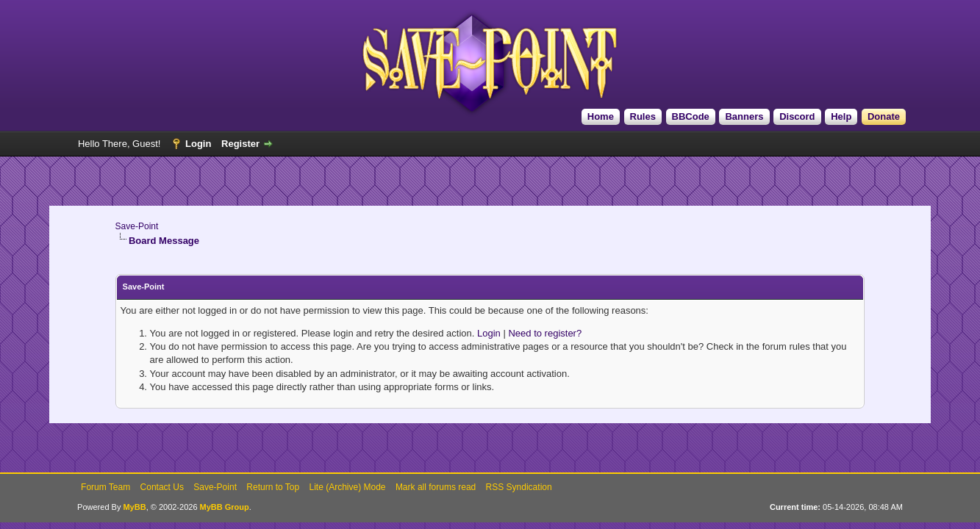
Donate (884, 116)
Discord (797, 116)
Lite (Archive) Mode (347, 487)
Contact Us (162, 487)
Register (240, 144)
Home (601, 116)
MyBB (134, 507)
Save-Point (137, 226)
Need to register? (545, 333)
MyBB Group (225, 507)
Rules (643, 116)
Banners (744, 116)
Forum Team (105, 487)
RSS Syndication (519, 487)
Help (841, 116)
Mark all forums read (436, 487)
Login (198, 144)
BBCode (691, 116)
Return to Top (273, 487)
